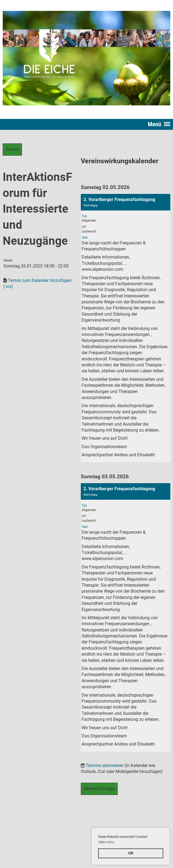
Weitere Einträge (99, 789)
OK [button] (131, 853)
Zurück (12, 149)
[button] (126, 328)
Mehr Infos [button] (106, 842)
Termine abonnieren (105, 765)
